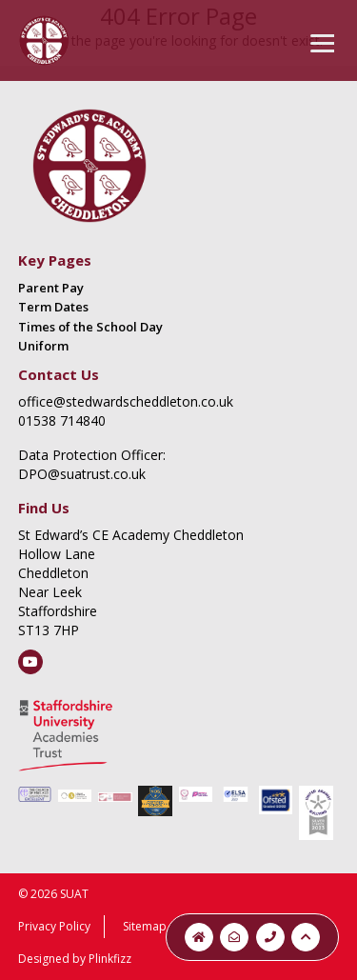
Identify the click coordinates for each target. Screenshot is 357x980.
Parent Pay (51, 288)
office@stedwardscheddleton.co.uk (126, 401)
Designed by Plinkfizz (75, 959)
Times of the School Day (90, 327)
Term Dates (53, 307)
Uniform (43, 346)
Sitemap (145, 926)
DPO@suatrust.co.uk (82, 474)
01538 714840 (62, 420)
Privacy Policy (54, 926)
